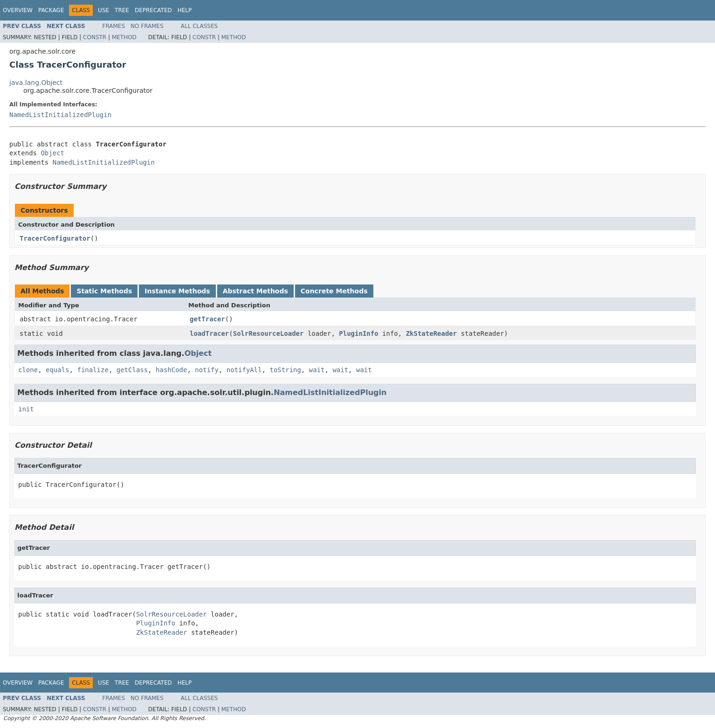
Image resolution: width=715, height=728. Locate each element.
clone (28, 370)
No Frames (147, 26)
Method (124, 37)
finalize (93, 370)
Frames (114, 26)
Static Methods (104, 291)
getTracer (207, 319)
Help (185, 10)
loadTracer (209, 333)
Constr (95, 37)
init (26, 409)
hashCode (171, 370)
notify (207, 370)
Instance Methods (177, 291)
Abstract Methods (255, 291)
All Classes (199, 26)
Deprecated (153, 10)
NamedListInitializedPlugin (60, 115)
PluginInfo (358, 333)
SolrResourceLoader (268, 333)
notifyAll (244, 370)
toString (285, 370)
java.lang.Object (36, 83)
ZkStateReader (432, 333)
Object (52, 153)
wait (317, 370)
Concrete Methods (334, 291)
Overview (18, 10)
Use (103, 10)
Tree (122, 10)
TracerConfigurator (55, 238)
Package (51, 10)
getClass (132, 370)
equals (58, 370)
